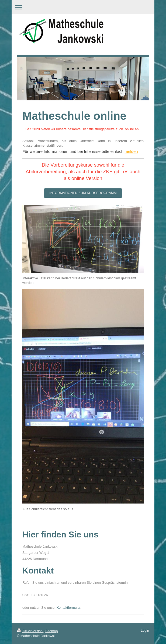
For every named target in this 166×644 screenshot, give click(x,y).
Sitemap (51, 631)
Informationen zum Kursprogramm (83, 193)
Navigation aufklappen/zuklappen (83, 7)
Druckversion (30, 631)
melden (131, 151)
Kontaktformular (68, 608)
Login (145, 631)
